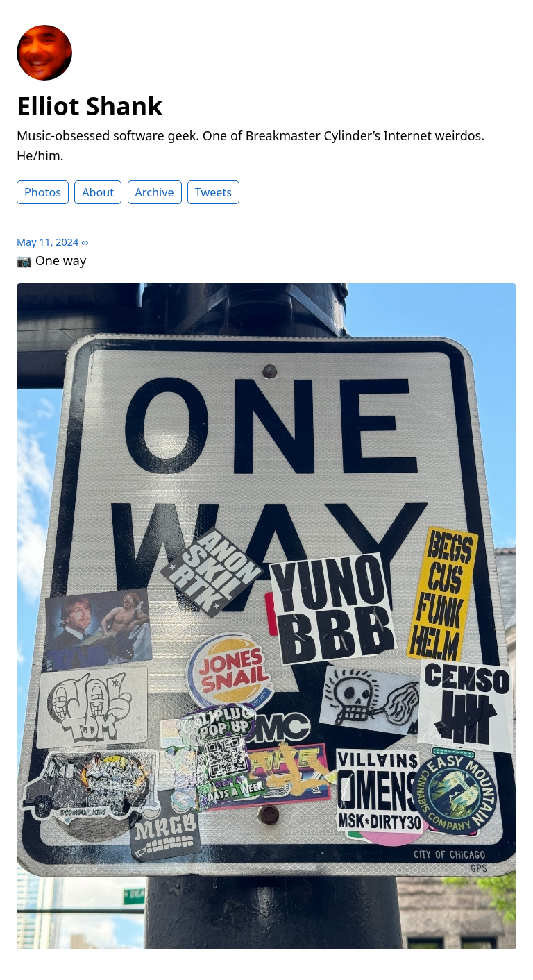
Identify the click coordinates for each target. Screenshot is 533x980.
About (98, 192)
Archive (155, 192)
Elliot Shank (90, 106)
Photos (43, 192)
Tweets (213, 192)
